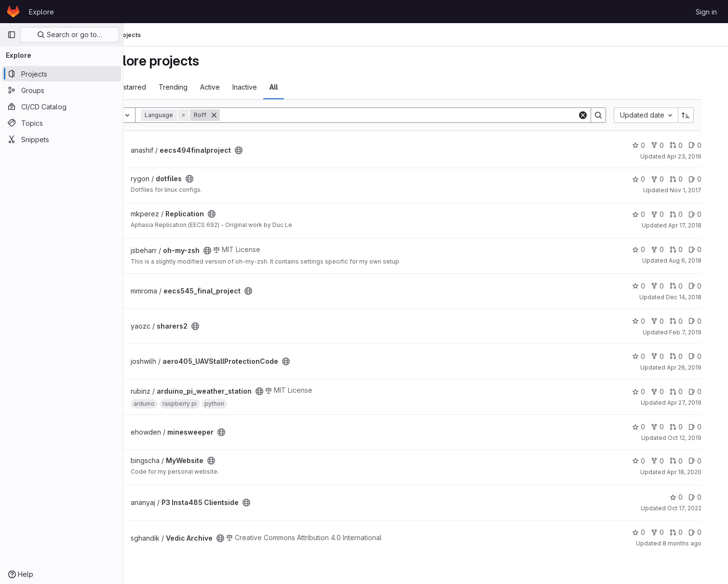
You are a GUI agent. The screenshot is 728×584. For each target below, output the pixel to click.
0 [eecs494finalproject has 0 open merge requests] (691, 145)
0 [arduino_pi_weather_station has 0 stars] (654, 392)
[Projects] (61, 74)
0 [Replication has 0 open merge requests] (691, 214)
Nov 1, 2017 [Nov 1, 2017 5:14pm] (701, 190)
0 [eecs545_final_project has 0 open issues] (710, 286)
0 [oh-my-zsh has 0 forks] (672, 249)
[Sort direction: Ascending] (701, 115)
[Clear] (598, 115)
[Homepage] (13, 12)
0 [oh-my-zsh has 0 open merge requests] (691, 249)
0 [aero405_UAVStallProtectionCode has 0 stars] (654, 356)
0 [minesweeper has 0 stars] (654, 427)
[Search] (424, 115)
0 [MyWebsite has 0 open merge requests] (691, 461)
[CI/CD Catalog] (61, 106)
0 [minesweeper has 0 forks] (672, 427)
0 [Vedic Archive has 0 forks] (672, 532)
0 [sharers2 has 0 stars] (654, 321)
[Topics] (61, 123)
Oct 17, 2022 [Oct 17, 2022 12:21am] (699, 508)
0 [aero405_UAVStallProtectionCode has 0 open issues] (710, 356)
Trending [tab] (208, 87)
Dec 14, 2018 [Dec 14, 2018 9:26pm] (699, 297)
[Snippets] (61, 139)
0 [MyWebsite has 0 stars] (654, 461)
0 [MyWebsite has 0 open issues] (710, 461)
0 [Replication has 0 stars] (654, 214)
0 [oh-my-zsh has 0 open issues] (710, 249)
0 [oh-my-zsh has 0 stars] (654, 249)
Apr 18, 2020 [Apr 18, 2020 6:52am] (699, 472)
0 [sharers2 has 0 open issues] (710, 321)
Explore (41, 12)
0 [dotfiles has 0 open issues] (710, 179)
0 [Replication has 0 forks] (672, 214)
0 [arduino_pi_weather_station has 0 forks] (672, 392)
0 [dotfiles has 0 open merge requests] (691, 179)
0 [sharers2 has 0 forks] (672, 321)
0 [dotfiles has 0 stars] (654, 179)
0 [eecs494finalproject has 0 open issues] (710, 145)
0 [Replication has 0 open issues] (710, 214)
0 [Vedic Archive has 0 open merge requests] (691, 532)
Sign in (706, 12)
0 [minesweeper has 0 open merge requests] (691, 427)
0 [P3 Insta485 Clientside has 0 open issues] (710, 497)
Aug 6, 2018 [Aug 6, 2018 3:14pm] (700, 260)
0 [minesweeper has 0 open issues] (710, 427)
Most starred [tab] (161, 87)
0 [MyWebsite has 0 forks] (672, 461)
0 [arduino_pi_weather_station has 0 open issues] (710, 392)
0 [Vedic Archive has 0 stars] (654, 532)
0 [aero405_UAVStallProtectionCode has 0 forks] (672, 356)
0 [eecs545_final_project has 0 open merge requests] (691, 286)
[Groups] (61, 90)
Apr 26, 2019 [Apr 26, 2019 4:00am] (699, 367)
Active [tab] (245, 87)
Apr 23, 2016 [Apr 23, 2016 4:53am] (699, 156)
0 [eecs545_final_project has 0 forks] (672, 286)
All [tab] (309, 87)
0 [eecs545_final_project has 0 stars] (654, 286)
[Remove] (249, 115)
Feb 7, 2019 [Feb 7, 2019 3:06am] (700, 332)
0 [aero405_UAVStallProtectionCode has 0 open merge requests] (691, 356)
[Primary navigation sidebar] (12, 35)
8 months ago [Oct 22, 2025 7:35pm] (697, 543)
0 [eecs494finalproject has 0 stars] (654, 145)
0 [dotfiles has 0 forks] (672, 179)
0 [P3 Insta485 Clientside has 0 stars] (691, 497)
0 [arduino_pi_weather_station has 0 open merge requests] (691, 392)
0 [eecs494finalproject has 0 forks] (672, 145)
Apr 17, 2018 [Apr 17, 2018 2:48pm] (700, 225)
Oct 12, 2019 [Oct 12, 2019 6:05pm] (700, 438)
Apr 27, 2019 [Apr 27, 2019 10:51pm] (699, 403)
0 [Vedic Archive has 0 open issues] (710, 532)
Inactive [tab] (280, 87)
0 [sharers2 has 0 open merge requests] (691, 321)
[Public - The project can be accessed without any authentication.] (274, 150)
